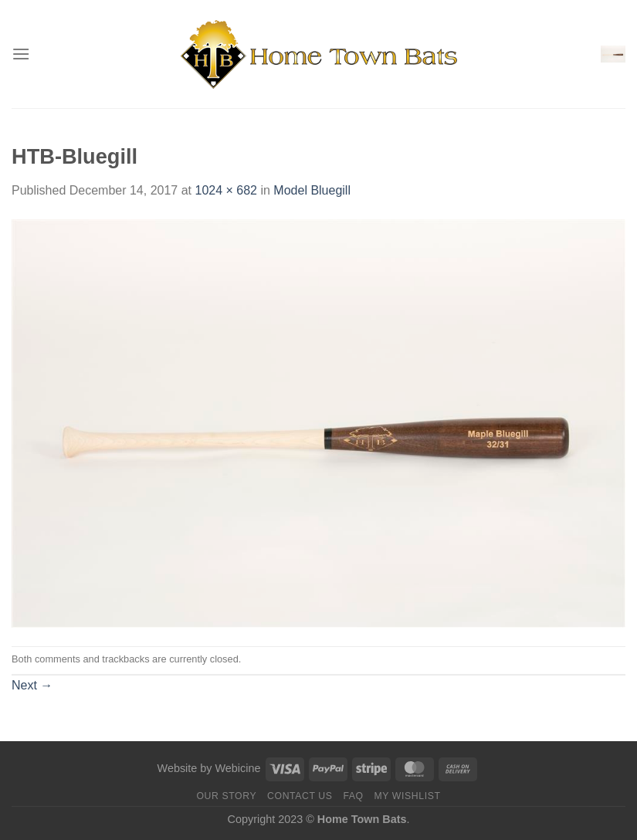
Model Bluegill (312, 190)
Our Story (226, 796)
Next (32, 685)
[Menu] (21, 54)
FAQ (353, 796)
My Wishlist (407, 796)
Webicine (237, 768)
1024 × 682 (226, 190)
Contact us (300, 796)
